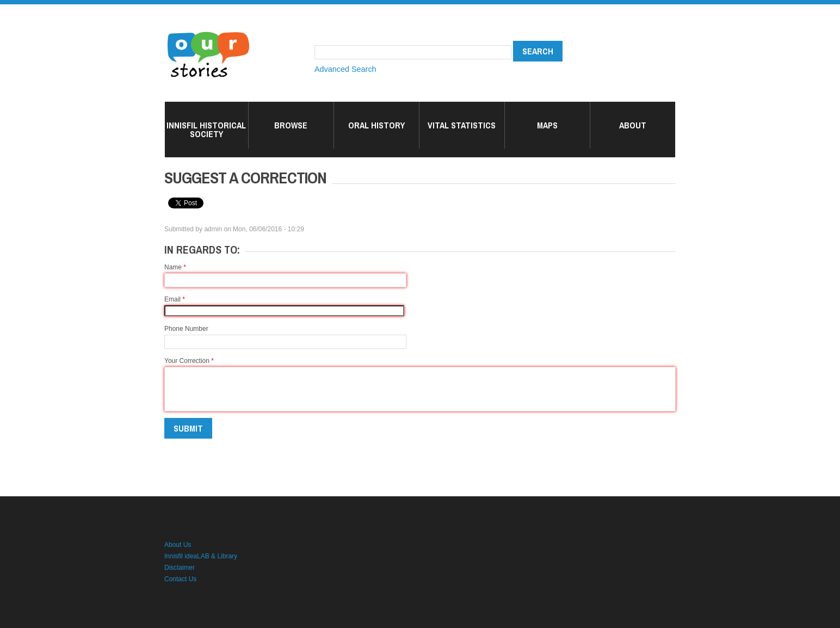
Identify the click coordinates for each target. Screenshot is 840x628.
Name (175, 267)
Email (175, 299)
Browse (291, 125)
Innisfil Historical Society (206, 130)
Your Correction (189, 361)
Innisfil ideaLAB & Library (201, 556)
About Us (178, 545)
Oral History (376, 125)
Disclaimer (180, 568)
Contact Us (180, 579)
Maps (547, 125)
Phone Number (186, 329)
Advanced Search (345, 69)
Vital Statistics (462, 125)
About (633, 125)
